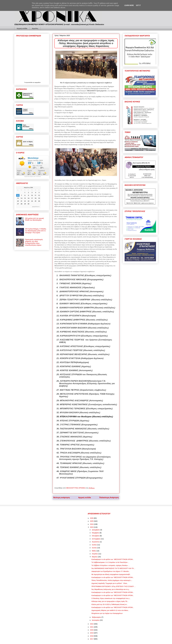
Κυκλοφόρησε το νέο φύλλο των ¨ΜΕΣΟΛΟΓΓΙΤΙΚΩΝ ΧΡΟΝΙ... (113, 559)
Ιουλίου (95, 545)
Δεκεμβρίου (96, 530)
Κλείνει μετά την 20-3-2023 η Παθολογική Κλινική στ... (110, 604)
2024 (92, 524)
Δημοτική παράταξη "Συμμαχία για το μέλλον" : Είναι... (110, 583)
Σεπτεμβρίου (96, 539)
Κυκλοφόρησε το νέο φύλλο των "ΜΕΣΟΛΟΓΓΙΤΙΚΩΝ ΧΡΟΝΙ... (113, 577)
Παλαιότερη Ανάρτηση (109, 498)
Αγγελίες (35, 28)
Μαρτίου (95, 557)
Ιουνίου (95, 548)
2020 (92, 630)
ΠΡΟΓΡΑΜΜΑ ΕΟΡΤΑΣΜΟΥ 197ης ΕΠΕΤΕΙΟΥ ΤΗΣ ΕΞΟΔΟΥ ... (114, 586)
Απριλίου (95, 554)
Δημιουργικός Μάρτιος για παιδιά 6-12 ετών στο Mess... (110, 610)
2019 (92, 633)
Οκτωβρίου (96, 536)
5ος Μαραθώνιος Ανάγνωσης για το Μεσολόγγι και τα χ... (111, 589)
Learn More (129, 5)
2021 (92, 627)
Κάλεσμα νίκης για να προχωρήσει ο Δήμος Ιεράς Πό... (110, 601)
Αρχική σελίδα (22, 28)
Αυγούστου (96, 542)
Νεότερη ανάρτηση (62, 498)
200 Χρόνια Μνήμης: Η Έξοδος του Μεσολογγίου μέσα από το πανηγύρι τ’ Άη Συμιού (36, 231)
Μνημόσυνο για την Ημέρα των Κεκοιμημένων (107, 613)
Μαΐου (94, 551)
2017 (92, 639)
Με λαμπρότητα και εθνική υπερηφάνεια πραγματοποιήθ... (111, 574)
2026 (92, 518)
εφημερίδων (38, 82)
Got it (138, 5)
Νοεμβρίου (96, 533)
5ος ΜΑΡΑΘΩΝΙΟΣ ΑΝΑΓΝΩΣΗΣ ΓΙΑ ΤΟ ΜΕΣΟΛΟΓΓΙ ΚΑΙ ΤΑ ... (113, 568)
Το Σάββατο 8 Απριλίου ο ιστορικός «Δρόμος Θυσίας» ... (111, 565)
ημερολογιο (36, 206)
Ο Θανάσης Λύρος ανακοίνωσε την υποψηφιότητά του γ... (111, 598)
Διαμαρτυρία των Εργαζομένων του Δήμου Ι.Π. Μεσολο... (111, 571)
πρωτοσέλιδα (29, 82)
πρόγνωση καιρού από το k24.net (33, 177)
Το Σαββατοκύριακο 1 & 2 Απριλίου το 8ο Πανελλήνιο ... (110, 562)
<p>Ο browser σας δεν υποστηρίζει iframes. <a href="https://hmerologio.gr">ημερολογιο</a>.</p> (28, 197)
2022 (92, 624)
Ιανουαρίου (96, 620)
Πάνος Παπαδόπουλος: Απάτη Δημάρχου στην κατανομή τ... (112, 580)
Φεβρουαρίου (97, 617)
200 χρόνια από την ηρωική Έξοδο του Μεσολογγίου (34, 219)
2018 (92, 636)
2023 (92, 527)
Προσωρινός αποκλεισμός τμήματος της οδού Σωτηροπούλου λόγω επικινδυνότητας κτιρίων (34, 242)
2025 (92, 521)
